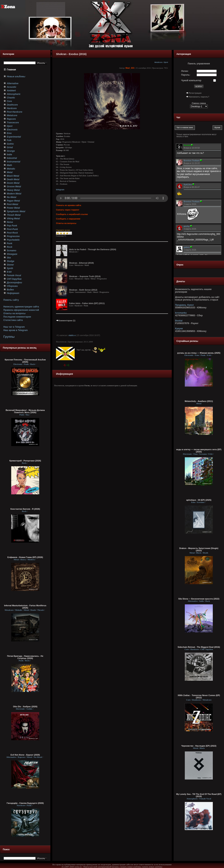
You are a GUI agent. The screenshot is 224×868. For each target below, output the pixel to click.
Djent (166, 62)
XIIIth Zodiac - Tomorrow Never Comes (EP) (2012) (199, 696)
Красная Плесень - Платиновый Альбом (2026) (25, 361)
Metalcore (158, 62)
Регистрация (195, 93)
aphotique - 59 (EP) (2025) (199, 500)
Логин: (185, 71)
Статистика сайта (13, 320)
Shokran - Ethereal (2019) (81, 263)
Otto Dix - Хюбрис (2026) (25, 707)
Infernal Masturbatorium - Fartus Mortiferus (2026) (25, 607)
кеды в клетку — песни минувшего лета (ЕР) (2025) (199, 451)
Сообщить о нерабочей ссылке (72, 214)
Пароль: (186, 75)
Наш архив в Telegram (15, 330)
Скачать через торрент (68, 210)
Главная (11, 70)
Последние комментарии (17, 317)
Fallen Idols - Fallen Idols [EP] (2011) (87, 303)
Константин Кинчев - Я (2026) (25, 509)
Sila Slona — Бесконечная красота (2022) (199, 599)
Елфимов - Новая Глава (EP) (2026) (25, 557)
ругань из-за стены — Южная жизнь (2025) (199, 353)
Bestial (179, 321)
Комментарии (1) (66, 321)
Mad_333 (130, 68)
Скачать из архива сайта (69, 205)
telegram (60, 190)
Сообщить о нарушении (68, 219)
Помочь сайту (11, 300)
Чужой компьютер (191, 80)
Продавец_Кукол (184, 305)
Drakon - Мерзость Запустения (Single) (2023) (199, 549)
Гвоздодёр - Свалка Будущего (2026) (25, 803)
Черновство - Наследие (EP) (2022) (199, 746)
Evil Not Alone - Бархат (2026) (25, 755)
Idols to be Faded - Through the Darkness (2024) (93, 249)
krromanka (181, 313)
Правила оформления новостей (21, 310)
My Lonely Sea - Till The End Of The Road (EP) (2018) (199, 795)
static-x (72, 335)
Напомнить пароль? (199, 97)
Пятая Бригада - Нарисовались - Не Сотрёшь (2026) (25, 657)
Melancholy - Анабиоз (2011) (199, 401)
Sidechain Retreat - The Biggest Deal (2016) (199, 647)
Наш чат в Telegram (14, 327)
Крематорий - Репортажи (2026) (25, 461)
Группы (9, 337)
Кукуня (179, 329)
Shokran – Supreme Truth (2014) (85, 276)
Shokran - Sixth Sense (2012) (83, 290)
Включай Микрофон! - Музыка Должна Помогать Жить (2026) (25, 411)
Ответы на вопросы (14, 313)
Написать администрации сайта (21, 307)
